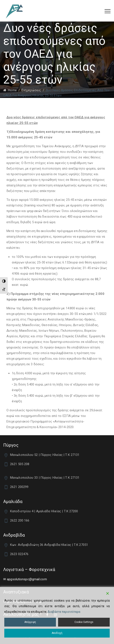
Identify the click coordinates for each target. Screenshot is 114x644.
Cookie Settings (84, 622)
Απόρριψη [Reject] (30, 622)
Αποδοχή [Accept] (57, 633)
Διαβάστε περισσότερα (64, 612)
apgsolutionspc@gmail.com (27, 579)
